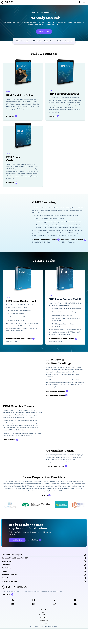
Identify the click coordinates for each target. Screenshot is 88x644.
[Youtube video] (75, 620)
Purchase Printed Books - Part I (19, 339)
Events (4, 587)
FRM (12, 570)
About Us (5, 593)
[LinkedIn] (75, 615)
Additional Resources (64, 41)
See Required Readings (56, 391)
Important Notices (44, 625)
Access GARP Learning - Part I (45, 240)
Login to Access (9, 440)
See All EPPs (43, 510)
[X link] (54, 615)
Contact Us (6, 610)
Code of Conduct (44, 630)
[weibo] (54, 620)
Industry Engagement (9, 597)
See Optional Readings (56, 395)
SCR (15, 573)
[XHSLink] (13, 620)
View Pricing (33, 555)
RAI (7, 577)
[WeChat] (13, 615)
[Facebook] (34, 615)
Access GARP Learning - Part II (71, 240)
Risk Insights (6, 583)
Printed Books (49, 41)
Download (10, 116)
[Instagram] (34, 620)
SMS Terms (44, 639)
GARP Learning (36, 41)
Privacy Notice (44, 633)
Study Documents (22, 41)
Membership (6, 580)
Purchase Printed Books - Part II (61, 339)
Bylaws (44, 627)
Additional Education (9, 590)
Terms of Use (44, 636)
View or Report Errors (55, 474)
